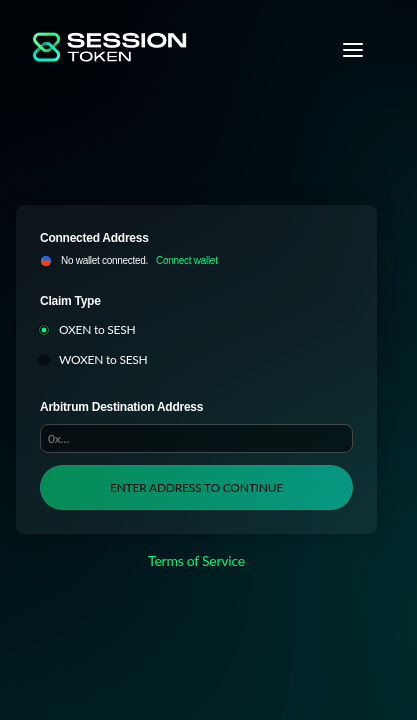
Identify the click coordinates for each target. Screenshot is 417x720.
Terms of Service (196, 560)
